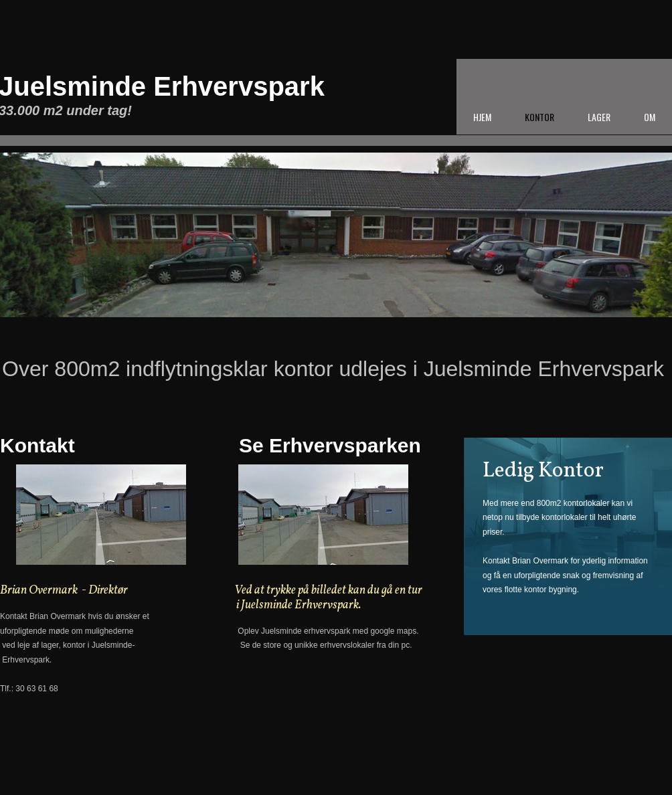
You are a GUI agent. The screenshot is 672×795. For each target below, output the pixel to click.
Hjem (482, 117)
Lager (599, 117)
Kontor (539, 117)
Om (650, 117)
